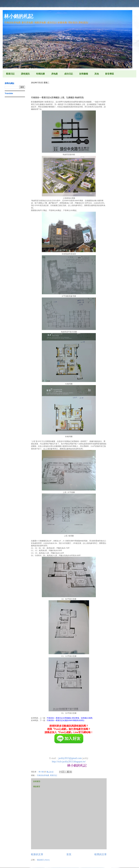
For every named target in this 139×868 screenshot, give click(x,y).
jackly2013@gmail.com (70, 758)
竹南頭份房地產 (43, 775)
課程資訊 (25, 74)
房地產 (55, 74)
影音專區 (110, 74)
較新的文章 (37, 854)
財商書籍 (84, 74)
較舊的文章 (101, 854)
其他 (97, 74)
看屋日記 (10, 74)
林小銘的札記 (19, 16)
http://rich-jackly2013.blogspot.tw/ (69, 762)
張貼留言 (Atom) (43, 860)
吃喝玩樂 (40, 74)
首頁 (69, 854)
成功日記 (69, 74)
